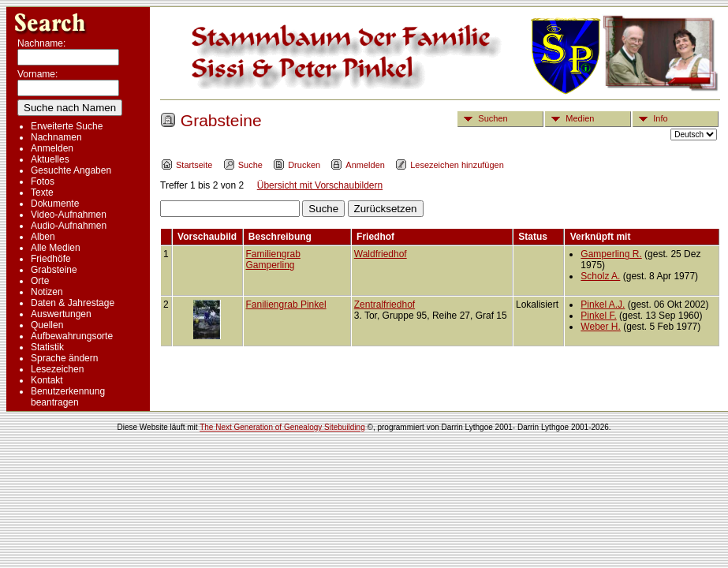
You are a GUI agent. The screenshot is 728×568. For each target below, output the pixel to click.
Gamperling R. (611, 254)
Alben (43, 237)
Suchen (483, 118)
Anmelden (52, 148)
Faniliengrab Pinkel (286, 305)
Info (650, 118)
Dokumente (55, 204)
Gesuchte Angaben (71, 170)
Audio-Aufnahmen (69, 226)
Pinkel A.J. (603, 305)
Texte (42, 192)
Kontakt (47, 380)
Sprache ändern (64, 358)
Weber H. (600, 327)
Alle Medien (56, 248)
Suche (243, 165)
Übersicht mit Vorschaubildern (320, 185)
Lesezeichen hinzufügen (450, 165)
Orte (40, 281)
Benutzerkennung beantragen (68, 397)
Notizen (47, 292)
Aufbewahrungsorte (72, 336)
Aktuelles (50, 159)
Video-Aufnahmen (69, 215)
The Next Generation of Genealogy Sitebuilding (282, 427)
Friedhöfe (51, 259)
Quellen (47, 325)
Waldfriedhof (381, 254)
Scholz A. (600, 276)
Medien (570, 118)
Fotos (43, 181)
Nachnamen (56, 137)
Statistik (47, 347)
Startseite (187, 165)
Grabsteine (54, 270)
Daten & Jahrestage (73, 303)
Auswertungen (61, 314)
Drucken (297, 165)
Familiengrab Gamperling (273, 260)
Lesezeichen (57, 369)
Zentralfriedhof (385, 305)
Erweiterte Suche (67, 126)
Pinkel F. (598, 316)
